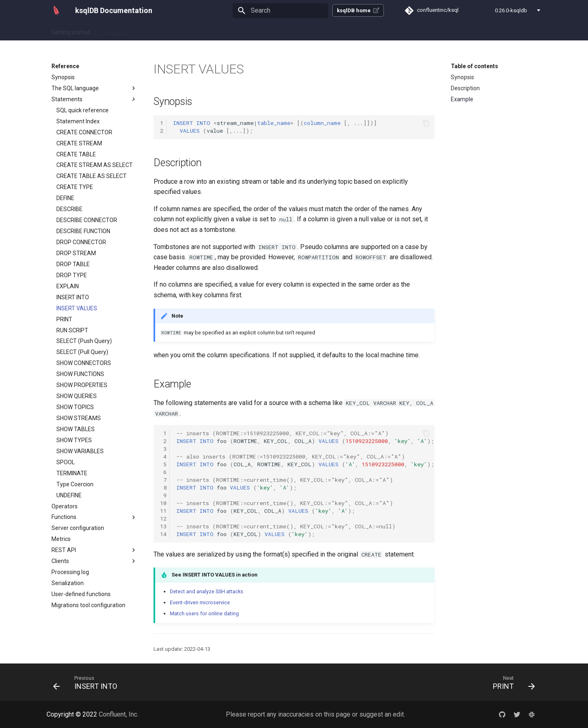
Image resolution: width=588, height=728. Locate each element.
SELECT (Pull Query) (82, 352)
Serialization (68, 583)
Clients (94, 561)
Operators (65, 506)
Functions (94, 517)
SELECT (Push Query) (84, 341)
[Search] (281, 11)
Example (462, 99)
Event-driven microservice (200, 602)
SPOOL (66, 462)
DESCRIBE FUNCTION (83, 231)
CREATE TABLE (76, 154)
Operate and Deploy (242, 31)
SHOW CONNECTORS (84, 363)
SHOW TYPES (74, 440)
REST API (94, 550)
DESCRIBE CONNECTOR (87, 220)
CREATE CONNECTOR (84, 132)
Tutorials (195, 31)
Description (465, 88)
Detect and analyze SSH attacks (207, 591)
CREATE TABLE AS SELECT (91, 176)
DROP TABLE (73, 264)
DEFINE (65, 198)
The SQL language (94, 88)
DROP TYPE (72, 275)
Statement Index (78, 121)
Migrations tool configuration (88, 605)
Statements (94, 99)
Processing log (70, 572)
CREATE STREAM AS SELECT (95, 165)
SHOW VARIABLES (80, 451)
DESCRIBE (69, 209)
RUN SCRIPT (72, 330)
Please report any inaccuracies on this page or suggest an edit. (315, 714)
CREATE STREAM (79, 143)
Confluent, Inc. (119, 714)
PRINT (64, 319)
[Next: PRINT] (511, 682)
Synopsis (63, 77)
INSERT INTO (73, 297)
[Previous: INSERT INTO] (88, 682)
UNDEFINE (69, 495)
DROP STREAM (76, 253)
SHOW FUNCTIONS (80, 374)
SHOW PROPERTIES (82, 385)
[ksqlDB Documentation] (56, 11)
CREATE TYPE (75, 187)
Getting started (71, 31)
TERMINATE (72, 473)
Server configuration (78, 528)
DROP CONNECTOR (81, 242)
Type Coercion (75, 484)
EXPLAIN (68, 286)
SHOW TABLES (76, 429)
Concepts (113, 31)
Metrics (61, 539)
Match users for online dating (204, 613)
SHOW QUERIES (77, 396)
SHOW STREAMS (79, 418)
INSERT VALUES (77, 308)
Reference (292, 31)
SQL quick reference (82, 110)
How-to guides (155, 31)
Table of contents (474, 66)
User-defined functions (81, 594)
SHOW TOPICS (75, 407)
